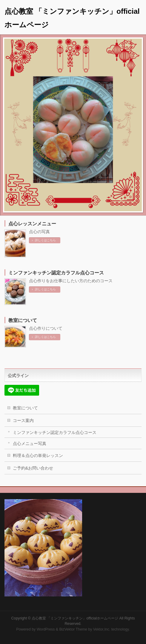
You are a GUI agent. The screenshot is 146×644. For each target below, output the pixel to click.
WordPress (46, 629)
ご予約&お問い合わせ (33, 468)
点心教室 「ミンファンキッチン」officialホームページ (75, 618)
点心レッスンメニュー (32, 224)
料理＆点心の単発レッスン (38, 455)
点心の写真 (39, 232)
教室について (23, 320)
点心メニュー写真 (30, 443)
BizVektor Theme (73, 629)
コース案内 (23, 420)
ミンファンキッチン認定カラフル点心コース (56, 273)
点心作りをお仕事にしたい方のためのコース (71, 281)
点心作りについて (46, 328)
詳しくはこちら (45, 240)
